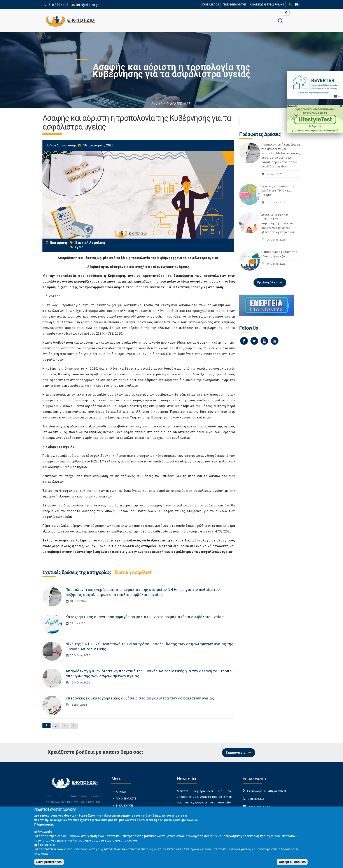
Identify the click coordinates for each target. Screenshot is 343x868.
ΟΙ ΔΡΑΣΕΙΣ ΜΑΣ (178, 104)
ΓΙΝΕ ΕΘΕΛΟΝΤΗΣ (235, 4)
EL (291, 5)
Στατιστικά (46, 845)
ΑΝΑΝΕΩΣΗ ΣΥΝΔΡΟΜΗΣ (267, 4)
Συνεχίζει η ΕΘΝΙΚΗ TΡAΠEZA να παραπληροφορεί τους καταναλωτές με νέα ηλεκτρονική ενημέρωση (279, 223)
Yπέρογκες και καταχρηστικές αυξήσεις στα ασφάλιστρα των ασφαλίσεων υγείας (140, 698)
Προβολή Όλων (267, 283)
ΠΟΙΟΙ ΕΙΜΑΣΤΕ (126, 799)
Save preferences (49, 862)
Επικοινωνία (236, 753)
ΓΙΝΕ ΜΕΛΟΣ (211, 4)
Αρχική (157, 104)
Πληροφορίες (44, 824)
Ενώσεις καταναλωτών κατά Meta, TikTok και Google (278, 191)
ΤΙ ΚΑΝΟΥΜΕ (124, 806)
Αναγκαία (45, 832)
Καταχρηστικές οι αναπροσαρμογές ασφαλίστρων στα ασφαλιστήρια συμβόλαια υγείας (145, 617)
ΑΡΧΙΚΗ (121, 792)
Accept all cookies (292, 862)
